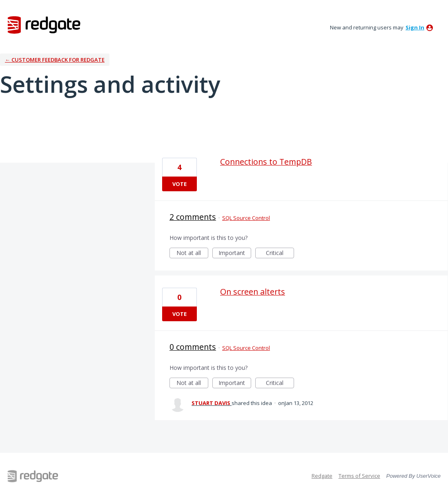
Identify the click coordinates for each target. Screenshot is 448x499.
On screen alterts (253, 292)
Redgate (322, 476)
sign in (415, 27)
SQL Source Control (246, 218)
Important (235, 254)
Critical (280, 254)
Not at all (192, 254)
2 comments (193, 217)
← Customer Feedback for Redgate (55, 60)
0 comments (193, 347)
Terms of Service (359, 476)
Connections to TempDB (266, 162)
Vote (179, 184)
